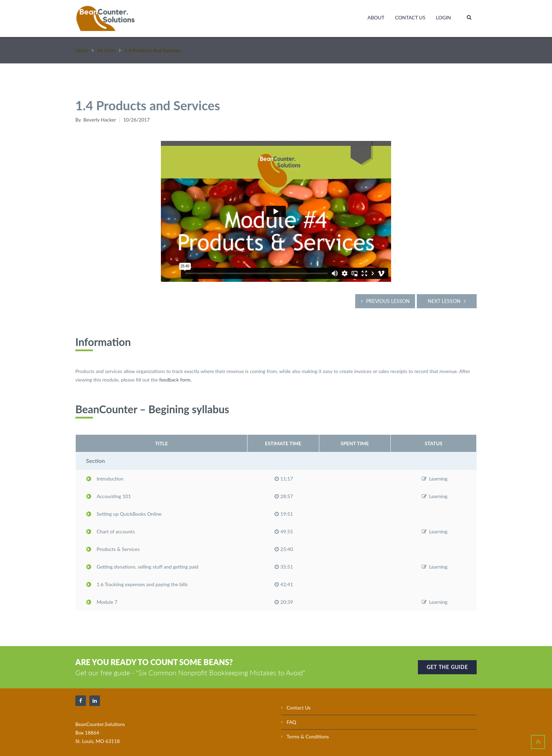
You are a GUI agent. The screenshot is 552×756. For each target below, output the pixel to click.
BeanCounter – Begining (132, 407)
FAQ (291, 720)
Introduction (105, 477)
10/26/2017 (137, 120)
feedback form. (175, 378)
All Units (106, 50)
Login (443, 17)
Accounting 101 (109, 494)
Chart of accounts (111, 530)
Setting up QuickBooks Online (124, 512)
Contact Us (410, 17)
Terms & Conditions (308, 735)
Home (82, 50)
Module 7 (102, 600)
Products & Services (113, 547)
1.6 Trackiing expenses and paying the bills (137, 583)
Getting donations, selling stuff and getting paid (142, 565)
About (376, 17)
